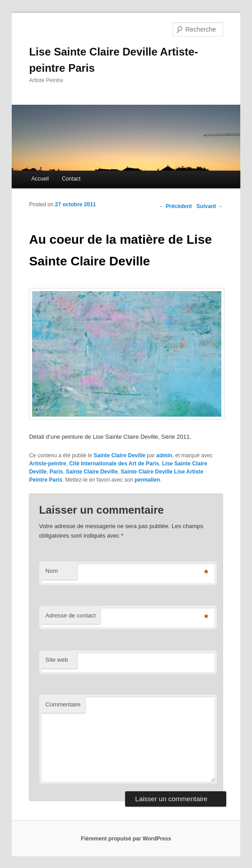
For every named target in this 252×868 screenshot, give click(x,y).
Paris (56, 472)
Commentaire (63, 704)
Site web (57, 660)
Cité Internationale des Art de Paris (114, 464)
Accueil (40, 179)
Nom (52, 571)
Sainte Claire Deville (119, 455)
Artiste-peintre (47, 464)
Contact (71, 179)
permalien (147, 480)
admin (164, 455)
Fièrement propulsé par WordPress (126, 839)
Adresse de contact (71, 615)
